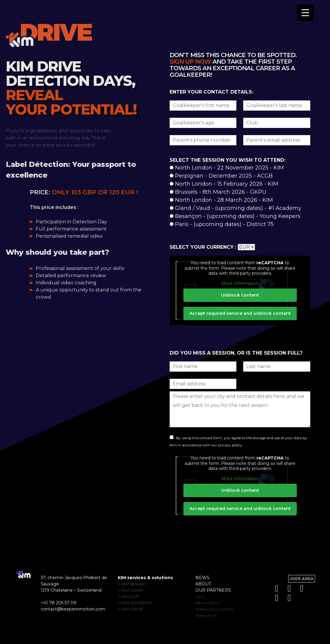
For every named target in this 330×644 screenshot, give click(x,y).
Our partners (213, 590)
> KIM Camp (130, 590)
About (203, 584)
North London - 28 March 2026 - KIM (224, 70)
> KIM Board (132, 584)
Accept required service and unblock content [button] (240, 183)
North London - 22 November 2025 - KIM (229, 38)
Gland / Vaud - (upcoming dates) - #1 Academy (238, 78)
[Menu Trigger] (305, 13)
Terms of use (206, 616)
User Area (302, 579)
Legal (200, 597)
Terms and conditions (214, 609)
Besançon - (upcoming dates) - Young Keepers (238, 86)
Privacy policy (208, 603)
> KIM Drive (131, 609)
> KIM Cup (128, 596)
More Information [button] (240, 154)
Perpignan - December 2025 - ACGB (224, 46)
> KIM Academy (135, 603)
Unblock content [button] (240, 165)
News (202, 578)
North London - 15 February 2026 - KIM (227, 54)
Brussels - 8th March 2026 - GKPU (221, 62)
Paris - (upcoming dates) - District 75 (224, 94)
